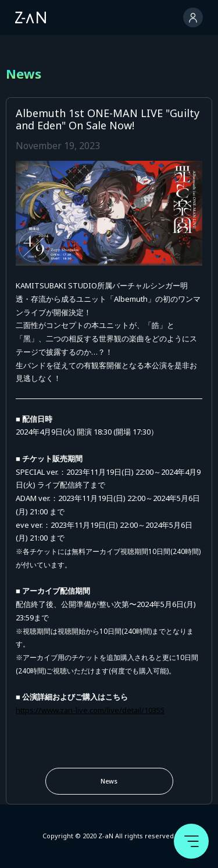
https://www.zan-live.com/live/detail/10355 (90, 710)
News (109, 781)
